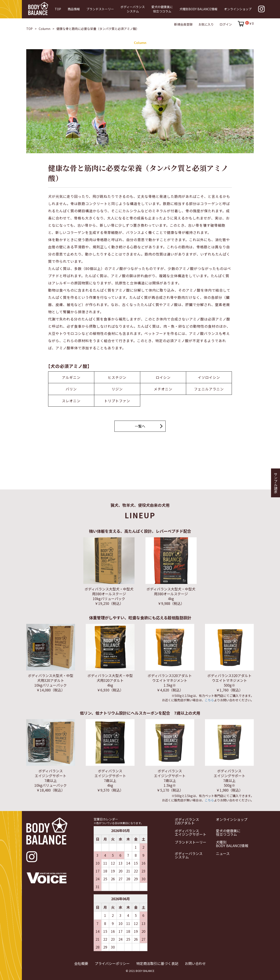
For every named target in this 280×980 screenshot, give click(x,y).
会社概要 (81, 963)
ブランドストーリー (191, 842)
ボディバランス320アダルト (187, 821)
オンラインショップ (232, 819)
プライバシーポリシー (112, 963)
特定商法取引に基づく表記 (157, 963)
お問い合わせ (195, 963)
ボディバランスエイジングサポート (191, 832)
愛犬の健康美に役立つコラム (228, 832)
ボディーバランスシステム (189, 855)
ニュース (223, 853)
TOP (29, 29)
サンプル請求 (276, 483)
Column (45, 29)
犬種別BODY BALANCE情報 (232, 844)
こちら (209, 700)
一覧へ (140, 426)
